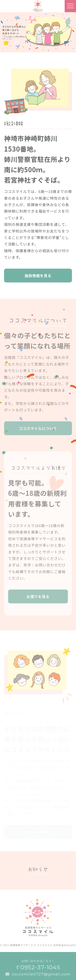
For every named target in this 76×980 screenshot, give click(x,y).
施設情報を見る (38, 276)
